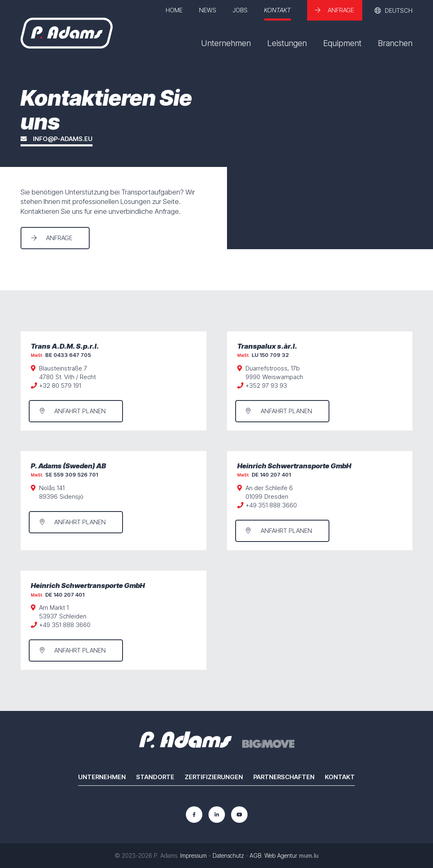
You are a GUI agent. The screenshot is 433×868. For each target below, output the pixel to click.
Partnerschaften (284, 777)
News (208, 10)
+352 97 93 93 (266, 385)
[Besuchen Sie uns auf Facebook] (194, 815)
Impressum (193, 855)
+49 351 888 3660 (271, 505)
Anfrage (341, 10)
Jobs (240, 10)
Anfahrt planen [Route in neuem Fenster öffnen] (80, 411)
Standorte (155, 777)
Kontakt (277, 10)
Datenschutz (228, 855)
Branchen (395, 43)
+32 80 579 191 (60, 385)
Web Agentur (281, 855)
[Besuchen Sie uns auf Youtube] (239, 815)
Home (174, 10)
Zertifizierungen (214, 777)
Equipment (342, 43)
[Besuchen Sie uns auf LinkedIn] (217, 815)
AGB (256, 855)
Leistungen (287, 43)
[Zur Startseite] (67, 33)
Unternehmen (226, 43)
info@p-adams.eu (63, 139)
